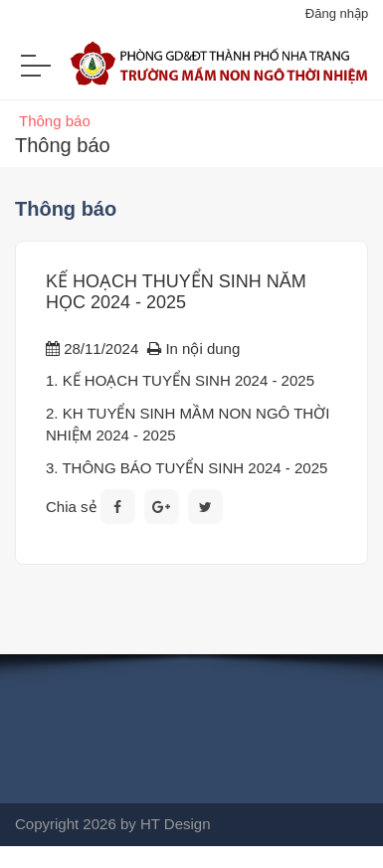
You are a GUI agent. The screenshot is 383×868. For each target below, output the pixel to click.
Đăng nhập (337, 13)
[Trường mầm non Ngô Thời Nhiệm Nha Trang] (191, 74)
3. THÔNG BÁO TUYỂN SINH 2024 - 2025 (187, 468)
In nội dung (193, 348)
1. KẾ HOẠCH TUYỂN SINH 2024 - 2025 (180, 380)
